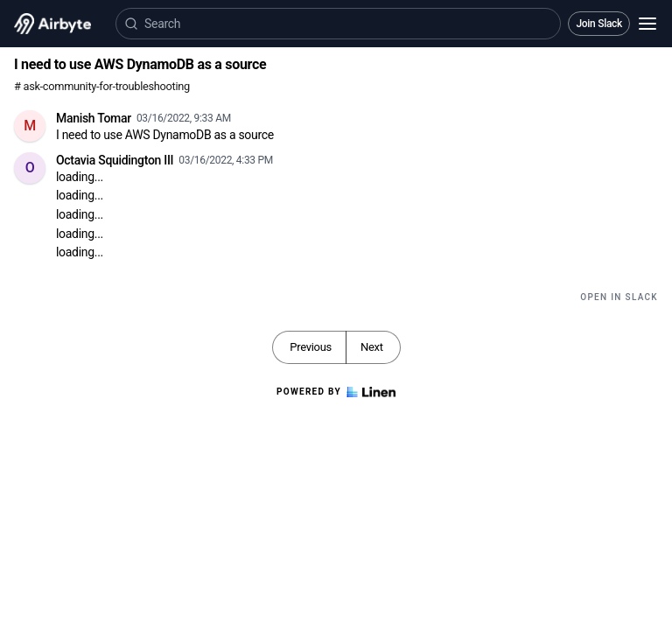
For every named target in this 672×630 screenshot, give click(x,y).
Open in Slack (619, 297)
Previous (311, 347)
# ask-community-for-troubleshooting (102, 86)
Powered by (336, 392)
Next (372, 347)
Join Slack (599, 24)
